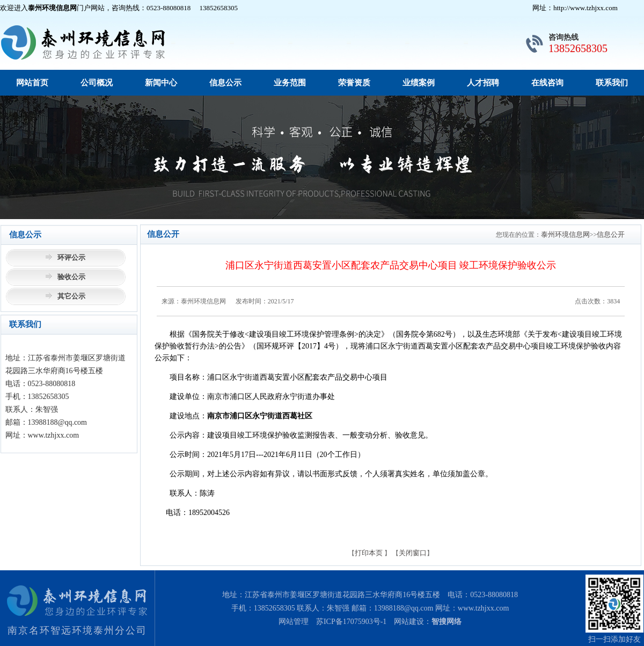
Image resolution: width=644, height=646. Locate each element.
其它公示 (71, 296)
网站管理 (294, 622)
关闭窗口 (413, 553)
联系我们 (612, 83)
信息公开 (611, 234)
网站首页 (32, 83)
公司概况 (97, 83)
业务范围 (290, 83)
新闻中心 (161, 83)
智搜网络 (447, 622)
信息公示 (225, 83)
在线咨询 (547, 83)
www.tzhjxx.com (484, 608)
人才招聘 (483, 83)
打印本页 (369, 553)
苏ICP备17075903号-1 (351, 622)
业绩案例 (419, 83)
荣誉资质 (354, 83)
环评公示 (71, 257)
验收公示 (71, 277)
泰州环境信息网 (565, 234)
